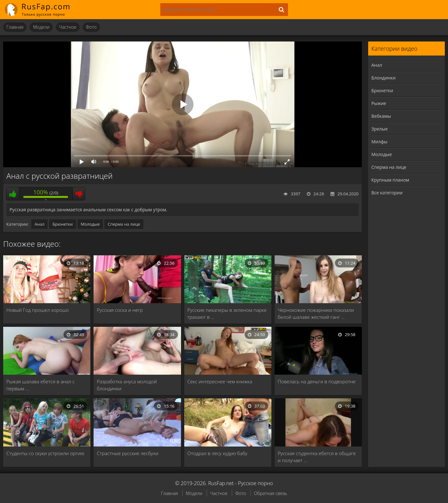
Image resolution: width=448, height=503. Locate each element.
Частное (68, 27)
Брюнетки (62, 224)
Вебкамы (381, 116)
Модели (41, 27)
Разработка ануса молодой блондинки (127, 385)
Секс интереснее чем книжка (220, 381)
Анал (39, 224)
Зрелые (380, 129)
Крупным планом (390, 180)
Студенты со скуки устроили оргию (45, 453)
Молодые (90, 224)
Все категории (387, 193)
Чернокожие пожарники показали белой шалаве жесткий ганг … (316, 313)
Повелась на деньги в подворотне (317, 381)
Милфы (379, 142)
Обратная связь (270, 493)
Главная (15, 27)
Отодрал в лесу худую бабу (217, 453)
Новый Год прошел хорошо (38, 310)
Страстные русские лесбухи (127, 453)
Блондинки (383, 78)
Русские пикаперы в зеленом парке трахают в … (227, 313)
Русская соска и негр (120, 310)
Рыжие (379, 103)
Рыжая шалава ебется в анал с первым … (41, 385)
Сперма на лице (124, 224)
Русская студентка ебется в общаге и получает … (317, 457)
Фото (91, 27)
